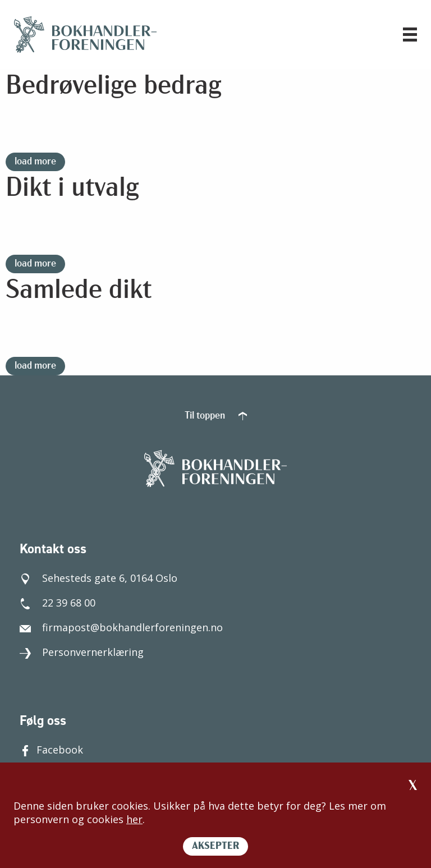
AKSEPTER (215, 846)
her (134, 819)
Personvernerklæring (82, 652)
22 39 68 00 (58, 603)
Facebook (51, 750)
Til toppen (216, 416)
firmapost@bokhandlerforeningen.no (121, 627)
